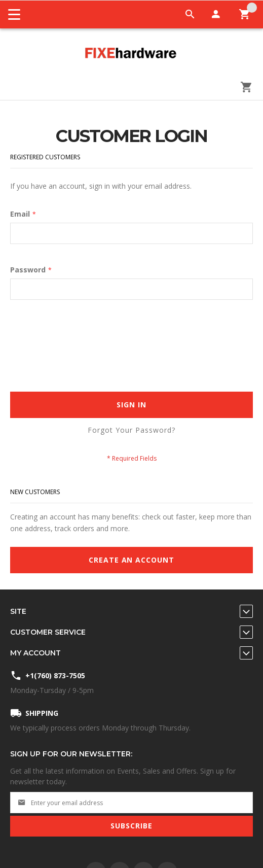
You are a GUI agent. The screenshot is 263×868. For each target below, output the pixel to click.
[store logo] (131, 54)
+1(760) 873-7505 (55, 675)
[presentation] (87, 335)
